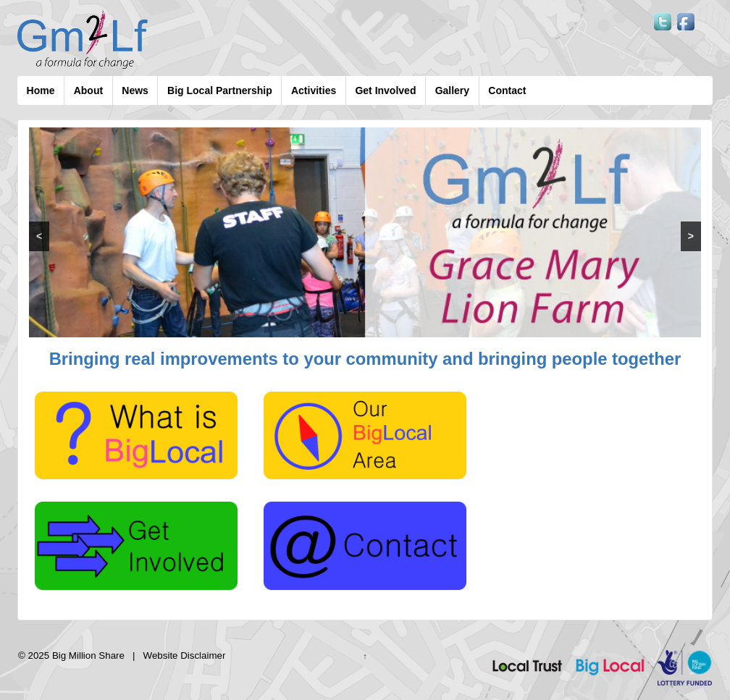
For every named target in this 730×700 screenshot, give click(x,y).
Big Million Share (88, 655)
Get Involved (385, 90)
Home (41, 90)
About (88, 90)
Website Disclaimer (185, 655)
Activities (314, 90)
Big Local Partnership (220, 90)
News (135, 90)
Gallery (452, 90)
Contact (507, 90)
